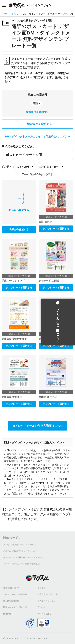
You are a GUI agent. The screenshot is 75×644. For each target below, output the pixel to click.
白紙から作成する (19, 229)
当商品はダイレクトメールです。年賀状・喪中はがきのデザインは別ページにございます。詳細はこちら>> (36, 77)
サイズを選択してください (18, 146)
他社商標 (7, 614)
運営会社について (11, 588)
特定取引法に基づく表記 (49, 594)
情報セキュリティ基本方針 (15, 607)
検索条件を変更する (38, 124)
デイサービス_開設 (49, 281)
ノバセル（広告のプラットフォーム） (20, 545)
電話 (35, 103)
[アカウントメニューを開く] (71, 5)
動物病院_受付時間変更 (14, 339)
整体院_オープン (48, 397)
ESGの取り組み (44, 614)
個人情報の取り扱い (47, 601)
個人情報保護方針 (11, 601)
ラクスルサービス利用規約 (15, 594)
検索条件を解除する (37, 112)
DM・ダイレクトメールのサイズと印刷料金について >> (38, 136)
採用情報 (42, 588)
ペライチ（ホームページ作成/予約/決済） (22, 564)
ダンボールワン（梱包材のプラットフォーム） (24, 557)
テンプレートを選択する (56, 229)
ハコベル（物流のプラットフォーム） (20, 551)
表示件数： (45, 167)
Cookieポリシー (45, 607)
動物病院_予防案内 (12, 397)
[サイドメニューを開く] (4, 5)
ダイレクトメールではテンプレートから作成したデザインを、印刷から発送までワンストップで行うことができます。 (37, 63)
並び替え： (8, 167)
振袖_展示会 (45, 222)
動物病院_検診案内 (49, 339)
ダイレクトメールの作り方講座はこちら (38, 426)
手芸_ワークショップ (13, 281)
